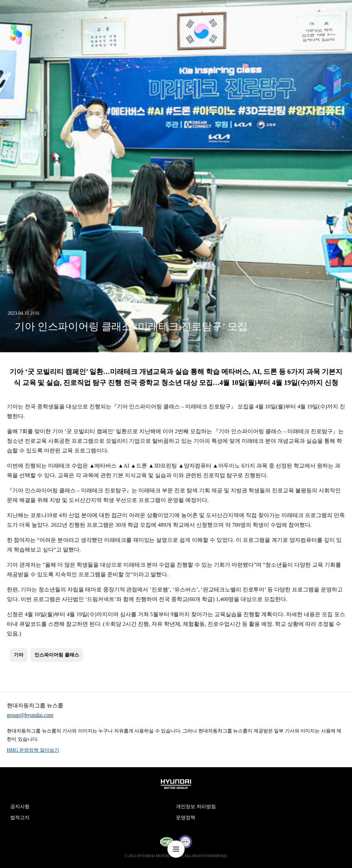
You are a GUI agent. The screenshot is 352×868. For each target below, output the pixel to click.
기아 (19, 655)
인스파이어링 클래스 (57, 655)
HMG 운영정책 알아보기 (33, 750)
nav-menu (176, 849)
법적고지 (20, 818)
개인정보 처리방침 (196, 807)
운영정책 (186, 818)
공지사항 (20, 807)
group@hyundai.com (30, 715)
